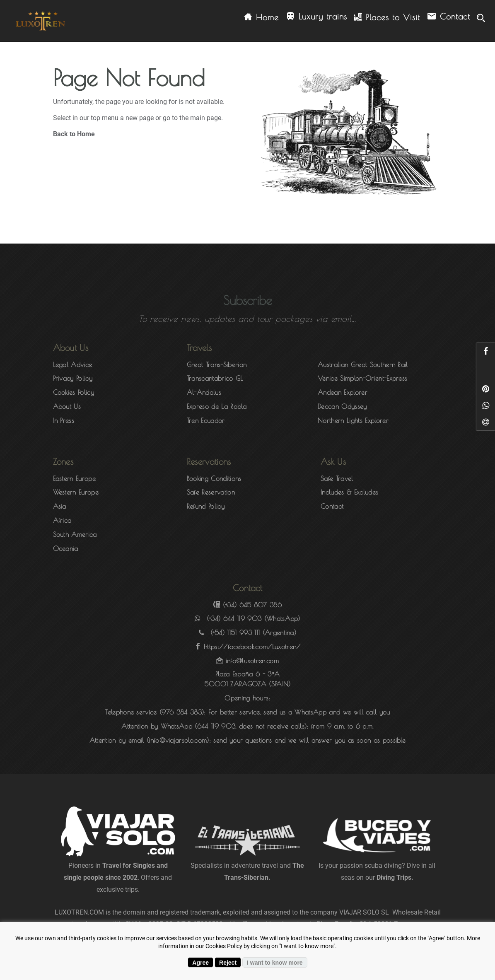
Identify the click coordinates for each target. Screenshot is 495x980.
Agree (200, 963)
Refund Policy (206, 506)
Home (261, 17)
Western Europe (76, 492)
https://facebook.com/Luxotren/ (252, 647)
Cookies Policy (74, 392)
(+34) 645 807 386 (252, 605)
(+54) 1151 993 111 (235, 632)
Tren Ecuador (206, 420)
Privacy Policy (73, 378)
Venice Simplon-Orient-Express (362, 378)
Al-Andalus (204, 392)
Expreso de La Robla (217, 406)
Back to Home (74, 134)
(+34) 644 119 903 (234, 618)
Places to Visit (387, 17)
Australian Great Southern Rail (363, 364)
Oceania (66, 548)
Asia (60, 506)
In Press (64, 420)
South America (75, 534)
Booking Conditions (214, 478)
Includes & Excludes (349, 492)
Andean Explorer (343, 392)
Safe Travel (337, 478)
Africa (62, 520)
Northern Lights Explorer (353, 420)
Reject (228, 963)
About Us (67, 406)
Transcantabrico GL (215, 378)
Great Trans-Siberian (217, 364)
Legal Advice (73, 364)
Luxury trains (316, 17)
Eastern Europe (74, 478)
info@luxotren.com (252, 661)
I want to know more (275, 963)
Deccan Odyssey (342, 406)
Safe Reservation (211, 492)
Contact (448, 17)
